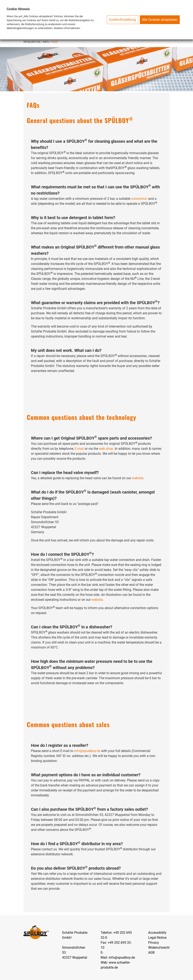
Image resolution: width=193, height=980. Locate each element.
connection (139, 199)
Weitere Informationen (67, 28)
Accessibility (157, 933)
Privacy (154, 943)
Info (46, 42)
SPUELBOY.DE (32, 42)
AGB (151, 953)
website (138, 478)
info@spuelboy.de (87, 751)
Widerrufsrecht (159, 948)
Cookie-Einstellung (122, 20)
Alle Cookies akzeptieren (160, 20)
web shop (106, 449)
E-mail (79, 449)
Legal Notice (157, 938)
